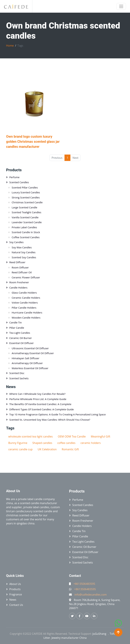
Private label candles (24, 227)
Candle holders (18, 287)
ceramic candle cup (20, 449)
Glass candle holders (24, 293)
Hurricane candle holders (27, 312)
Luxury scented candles (26, 192)
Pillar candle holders (24, 308)
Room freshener (19, 282)
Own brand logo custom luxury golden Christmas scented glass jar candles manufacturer (33, 142)
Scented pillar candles (25, 187)
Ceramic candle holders (26, 298)
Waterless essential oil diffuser (30, 368)
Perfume (14, 177)
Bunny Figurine (18, 443)
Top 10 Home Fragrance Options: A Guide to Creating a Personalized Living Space (57, 414)
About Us (15, 584)
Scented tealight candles (26, 212)
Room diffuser (20, 267)
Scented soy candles (24, 257)
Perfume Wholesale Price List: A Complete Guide (38, 399)
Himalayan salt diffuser (25, 358)
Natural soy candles (24, 252)
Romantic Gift (70, 449)
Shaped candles (42, 443)
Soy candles (16, 242)
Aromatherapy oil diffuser (27, 363)
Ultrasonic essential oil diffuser (30, 348)
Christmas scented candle (27, 202)
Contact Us (16, 605)
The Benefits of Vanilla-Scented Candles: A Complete (40, 404)
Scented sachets (19, 378)
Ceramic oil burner (21, 338)
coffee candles (66, 443)
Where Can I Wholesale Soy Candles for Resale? (37, 394)
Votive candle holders (25, 303)
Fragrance (16, 594)
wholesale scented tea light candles (30, 436)
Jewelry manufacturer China (69, 638)
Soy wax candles (22, 247)
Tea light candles (20, 333)
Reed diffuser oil (22, 272)
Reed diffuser (17, 262)
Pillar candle (17, 328)
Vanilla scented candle (25, 217)
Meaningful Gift (100, 436)
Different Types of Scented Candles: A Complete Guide (42, 409)
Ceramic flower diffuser (26, 277)
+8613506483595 (84, 584)
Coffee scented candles (26, 237)
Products (14, 170)
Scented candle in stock (26, 232)
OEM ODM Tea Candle (72, 436)
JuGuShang (99, 634)
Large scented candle (24, 207)
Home (10, 46)
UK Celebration (47, 449)
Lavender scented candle (27, 222)
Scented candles (19, 182)
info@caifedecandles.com (91, 595)
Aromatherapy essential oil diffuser (33, 353)
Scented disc (17, 373)
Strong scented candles (26, 197)
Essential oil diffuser (21, 343)
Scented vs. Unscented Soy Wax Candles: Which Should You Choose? (50, 420)
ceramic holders (91, 443)
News (11, 387)
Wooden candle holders (26, 318)
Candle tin (16, 322)
